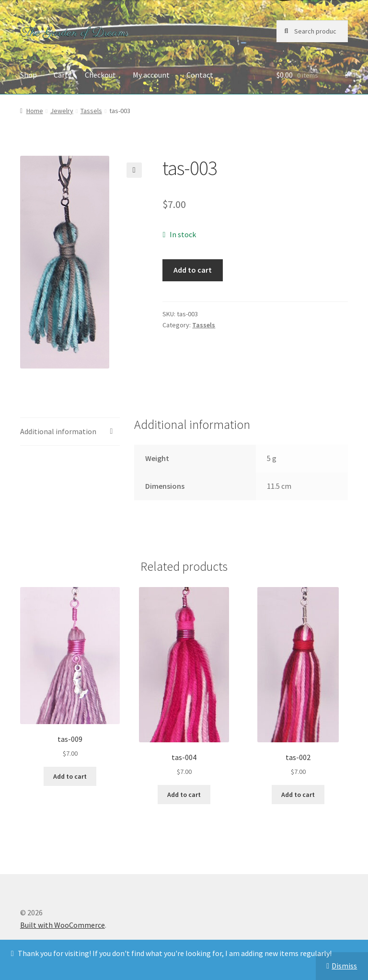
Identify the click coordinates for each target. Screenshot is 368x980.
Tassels (91, 111)
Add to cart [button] (70, 776)
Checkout (100, 75)
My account (151, 75)
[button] (134, 170)
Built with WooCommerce (63, 925)
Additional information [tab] (58, 431)
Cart (61, 75)
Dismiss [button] (344, 966)
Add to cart (193, 270)
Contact (200, 75)
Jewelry (62, 111)
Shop (29, 75)
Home (35, 111)
